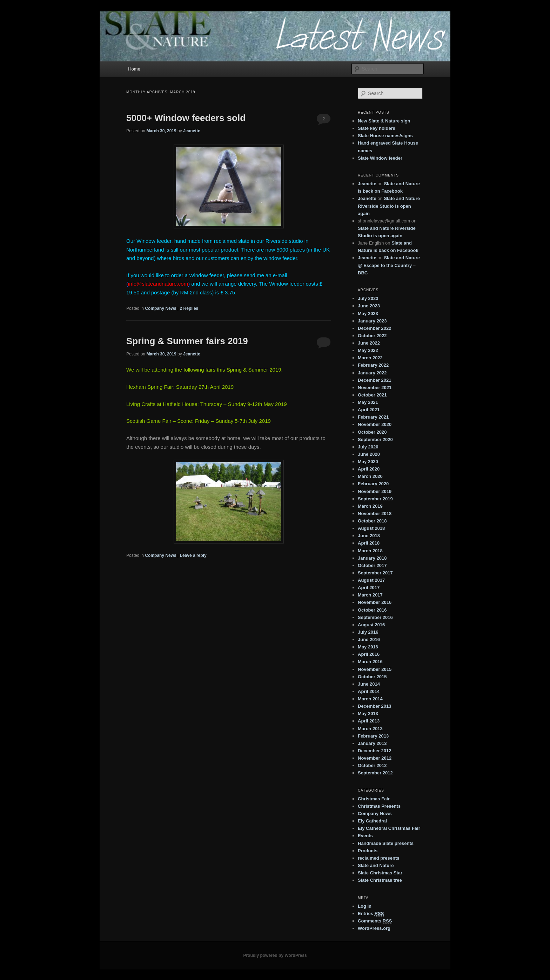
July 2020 (368, 447)
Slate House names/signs (385, 136)
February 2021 (373, 417)
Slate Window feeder (380, 158)
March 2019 (370, 506)
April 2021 (369, 410)
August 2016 (371, 625)
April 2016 (369, 654)
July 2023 (368, 298)
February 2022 (373, 365)
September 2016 (375, 617)
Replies (189, 308)
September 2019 (375, 499)
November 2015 (375, 669)
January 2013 (372, 743)
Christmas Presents (379, 806)
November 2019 (375, 491)
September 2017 (375, 573)
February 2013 (373, 736)
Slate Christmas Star (380, 873)
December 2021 (374, 380)
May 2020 (368, 462)
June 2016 (369, 639)
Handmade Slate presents (386, 843)
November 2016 (375, 602)
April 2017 (369, 588)
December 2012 (374, 751)
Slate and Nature (376, 865)
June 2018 (369, 536)
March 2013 (370, 729)
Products (368, 851)
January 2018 (372, 558)
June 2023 (369, 306)
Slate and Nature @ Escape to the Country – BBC (389, 265)
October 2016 (372, 610)
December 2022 (374, 328)
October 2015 (372, 677)
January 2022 (372, 373)
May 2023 (368, 314)
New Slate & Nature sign (384, 121)
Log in (365, 906)
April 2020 (369, 469)
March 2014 (370, 699)
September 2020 (375, 439)
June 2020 (369, 454)
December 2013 (374, 706)
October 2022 (372, 336)
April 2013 (369, 721)
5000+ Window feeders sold (186, 118)
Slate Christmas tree (380, 880)
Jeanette (192, 131)
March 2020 (370, 476)
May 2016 (368, 647)
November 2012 (375, 758)
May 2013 (368, 714)
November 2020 (375, 424)
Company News (160, 308)
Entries (371, 914)
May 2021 (368, 402)
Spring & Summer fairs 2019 (187, 341)
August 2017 (371, 580)
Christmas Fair (374, 799)
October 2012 (372, 765)
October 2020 (372, 432)
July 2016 (368, 632)
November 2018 (375, 514)
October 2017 (372, 565)
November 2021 (375, 388)
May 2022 (368, 350)
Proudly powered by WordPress (275, 955)
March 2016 (370, 662)
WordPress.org (374, 928)
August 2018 (371, 528)
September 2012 (375, 773)
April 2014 (369, 691)
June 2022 (369, 343)
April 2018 (369, 543)
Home (134, 69)
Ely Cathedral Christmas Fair (389, 828)
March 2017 (370, 595)
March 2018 (370, 551)
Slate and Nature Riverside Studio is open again (389, 206)
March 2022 (370, 358)
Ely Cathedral (372, 821)
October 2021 (372, 395)
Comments (375, 921)
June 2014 (369, 684)
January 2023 (372, 321)
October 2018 (372, 521)
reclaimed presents (379, 858)
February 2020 (373, 484)
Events (365, 836)
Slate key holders (377, 128)
